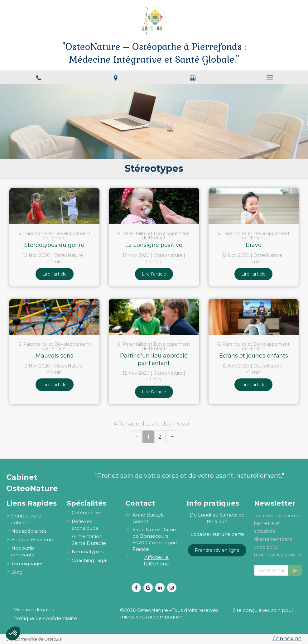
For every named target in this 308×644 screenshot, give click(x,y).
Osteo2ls (53, 639)
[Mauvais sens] (54, 317)
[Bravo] (254, 206)
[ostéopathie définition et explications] (87, 513)
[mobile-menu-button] (269, 77)
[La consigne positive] (154, 206)
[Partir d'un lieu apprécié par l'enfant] (154, 317)
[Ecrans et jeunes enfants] (254, 317)
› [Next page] (172, 436)
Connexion (287, 638)
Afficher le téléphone (156, 560)
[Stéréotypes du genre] (54, 206)
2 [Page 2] (160, 437)
